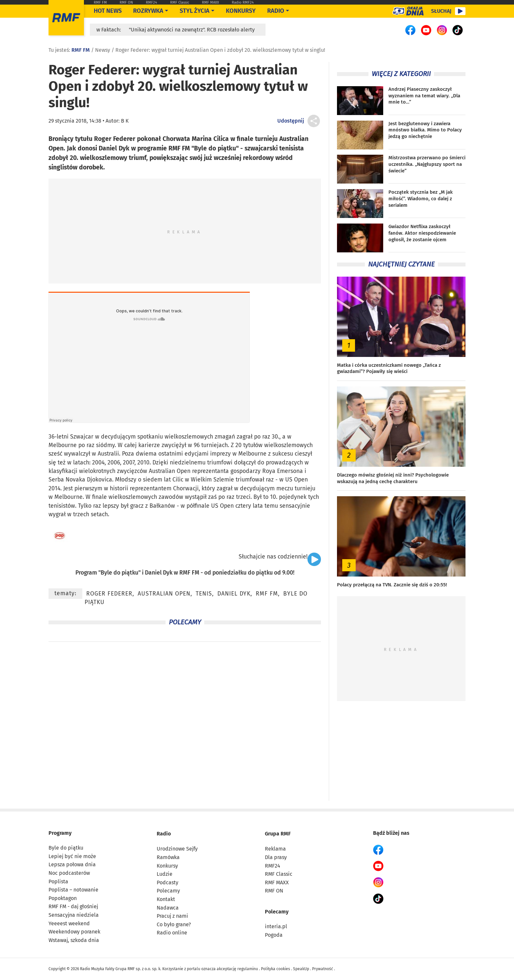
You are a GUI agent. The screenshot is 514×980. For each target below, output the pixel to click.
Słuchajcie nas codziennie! (273, 557)
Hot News (108, 11)
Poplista (58, 882)
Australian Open (164, 594)
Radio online (172, 933)
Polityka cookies (276, 969)
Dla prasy (276, 857)
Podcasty (168, 882)
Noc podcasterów (69, 873)
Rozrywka (148, 11)
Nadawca (168, 908)
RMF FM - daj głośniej (73, 906)
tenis (204, 594)
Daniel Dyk (159, 573)
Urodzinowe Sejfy (177, 849)
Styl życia (195, 11)
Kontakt (166, 899)
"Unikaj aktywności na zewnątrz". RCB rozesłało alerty (192, 30)
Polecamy (168, 891)
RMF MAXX (210, 2)
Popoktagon (63, 898)
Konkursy (241, 11)
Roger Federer (109, 594)
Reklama (275, 849)
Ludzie (165, 874)
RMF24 (151, 2)
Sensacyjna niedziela (74, 915)
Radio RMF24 (243, 2)
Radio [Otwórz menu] (276, 11)
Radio (164, 834)
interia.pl (276, 926)
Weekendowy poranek (74, 932)
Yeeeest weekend (69, 923)
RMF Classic (180, 2)
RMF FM (100, 2)
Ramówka (168, 857)
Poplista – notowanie (73, 890)
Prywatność (323, 969)
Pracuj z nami (172, 916)
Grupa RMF (278, 834)
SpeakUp (301, 969)
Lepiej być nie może (72, 856)
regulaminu (248, 969)
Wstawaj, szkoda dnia (74, 940)
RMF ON (126, 2)
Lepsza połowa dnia (72, 864)
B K (125, 121)
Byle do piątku (119, 573)
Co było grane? (174, 924)
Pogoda (274, 935)
